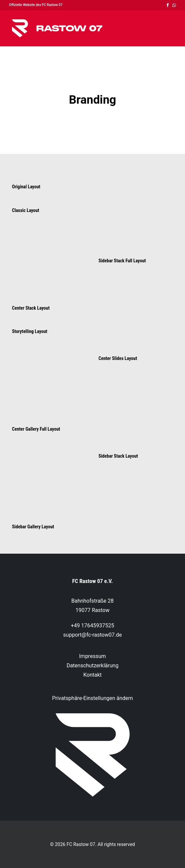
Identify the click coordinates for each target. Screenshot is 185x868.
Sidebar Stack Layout (118, 456)
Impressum (92, 656)
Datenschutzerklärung (93, 665)
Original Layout (26, 187)
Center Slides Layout (118, 358)
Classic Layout (25, 210)
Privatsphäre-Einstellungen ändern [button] (92, 698)
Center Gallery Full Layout (36, 429)
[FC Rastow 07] (57, 28)
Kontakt (92, 675)
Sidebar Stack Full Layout (122, 261)
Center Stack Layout (31, 308)
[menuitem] (168, 5)
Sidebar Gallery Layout (33, 527)
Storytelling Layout (30, 331)
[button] (168, 5)
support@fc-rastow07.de (93, 635)
